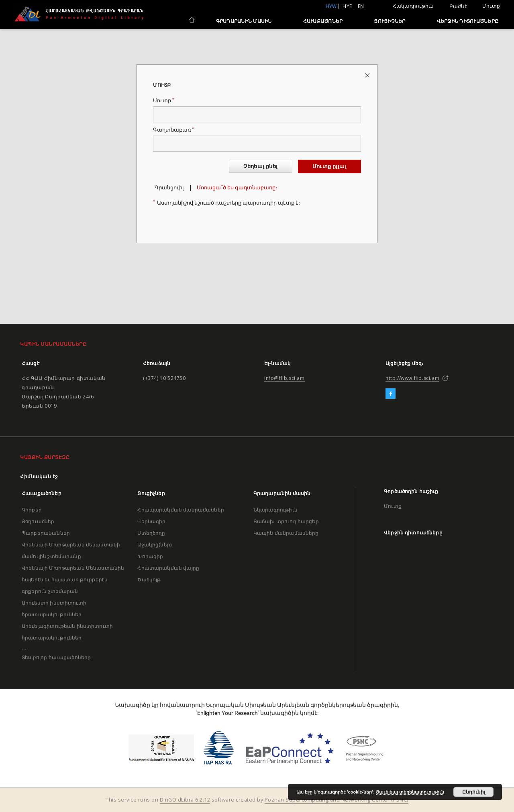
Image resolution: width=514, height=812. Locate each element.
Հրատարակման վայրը (168, 568)
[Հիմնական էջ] (191, 21)
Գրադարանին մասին (244, 21)
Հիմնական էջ (39, 476)
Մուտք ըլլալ (329, 166)
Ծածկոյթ (149, 580)
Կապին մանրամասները (286, 533)
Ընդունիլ (474, 792)
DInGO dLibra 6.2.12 (185, 800)
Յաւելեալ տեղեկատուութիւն (410, 792)
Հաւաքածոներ (323, 21)
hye (347, 6)
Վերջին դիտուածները (468, 21)
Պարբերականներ (46, 533)
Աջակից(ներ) (154, 545)
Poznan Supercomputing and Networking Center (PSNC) (337, 800)
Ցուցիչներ (390, 21)
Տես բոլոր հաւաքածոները (56, 657)
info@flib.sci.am (285, 378)
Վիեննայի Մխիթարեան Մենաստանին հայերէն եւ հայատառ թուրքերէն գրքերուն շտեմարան (73, 580)
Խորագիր (150, 556)
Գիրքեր (32, 510)
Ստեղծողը (151, 533)
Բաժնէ (458, 6)
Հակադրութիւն (413, 6)
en (361, 6)
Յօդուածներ (38, 521)
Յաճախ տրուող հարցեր (286, 521)
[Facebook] (391, 394)
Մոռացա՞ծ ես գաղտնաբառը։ (237, 188)
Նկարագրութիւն (275, 510)
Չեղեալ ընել (260, 166)
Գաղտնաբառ (173, 130)
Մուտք (491, 6)
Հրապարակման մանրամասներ (181, 510)
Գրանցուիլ (169, 188)
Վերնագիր (151, 521)
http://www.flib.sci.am (412, 378)
